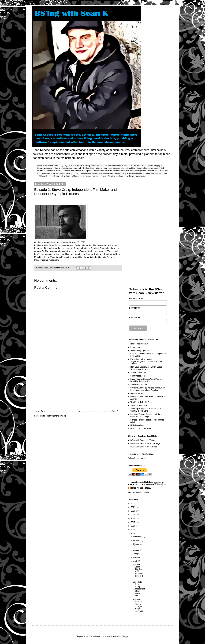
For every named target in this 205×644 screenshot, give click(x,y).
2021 (133, 507)
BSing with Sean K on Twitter (143, 440)
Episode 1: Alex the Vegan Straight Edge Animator (138, 605)
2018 (133, 518)
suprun (107, 636)
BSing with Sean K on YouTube (144, 447)
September (138, 544)
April (135, 561)
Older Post (116, 411)
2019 (133, 515)
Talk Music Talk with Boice (142, 402)
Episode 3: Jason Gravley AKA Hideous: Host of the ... (139, 571)
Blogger (125, 636)
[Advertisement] (78, 384)
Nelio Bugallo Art (138, 425)
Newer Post (40, 411)
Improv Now (136, 347)
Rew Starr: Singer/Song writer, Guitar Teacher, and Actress (146, 368)
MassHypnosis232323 (141, 488)
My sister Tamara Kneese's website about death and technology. (148, 415)
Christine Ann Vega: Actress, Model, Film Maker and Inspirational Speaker (148, 389)
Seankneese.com (138, 376)
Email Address (136, 299)
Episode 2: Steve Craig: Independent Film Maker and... (139, 589)
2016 (133, 526)
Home (78, 411)
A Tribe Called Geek (139, 373)
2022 (133, 504)
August (136, 550)
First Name (135, 308)
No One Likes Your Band (141, 429)
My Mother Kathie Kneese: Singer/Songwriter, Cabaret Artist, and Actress (147, 361)
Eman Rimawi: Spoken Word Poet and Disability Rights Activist (147, 380)
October (137, 540)
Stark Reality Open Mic (140, 350)
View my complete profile (139, 492)
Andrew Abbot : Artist (139, 406)
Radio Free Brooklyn (139, 344)
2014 (133, 533)
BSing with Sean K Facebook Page (145, 443)
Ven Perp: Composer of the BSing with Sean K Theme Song (147, 410)
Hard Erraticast (137, 393)
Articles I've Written (139, 385)
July (135, 554)
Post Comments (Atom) (56, 416)
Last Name (135, 317)
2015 (133, 530)
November (138, 537)
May (135, 557)
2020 (133, 511)
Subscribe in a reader (137, 458)
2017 (133, 522)
